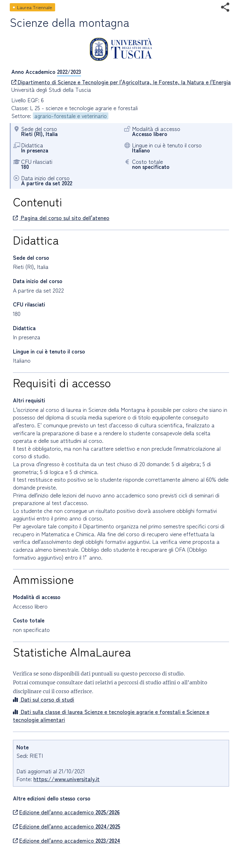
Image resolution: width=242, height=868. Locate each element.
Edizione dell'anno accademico (66, 812)
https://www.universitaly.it (66, 779)
